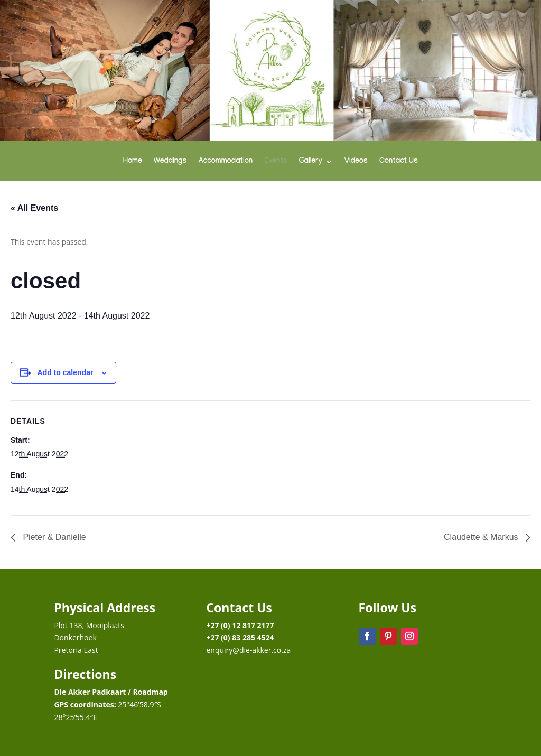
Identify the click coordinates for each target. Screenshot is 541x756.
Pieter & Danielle (53, 537)
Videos (356, 162)
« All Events (34, 208)
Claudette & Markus (482, 537)
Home (133, 162)
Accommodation (225, 162)
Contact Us (399, 162)
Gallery (311, 162)
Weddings (170, 162)
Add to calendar (66, 372)
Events (276, 162)
